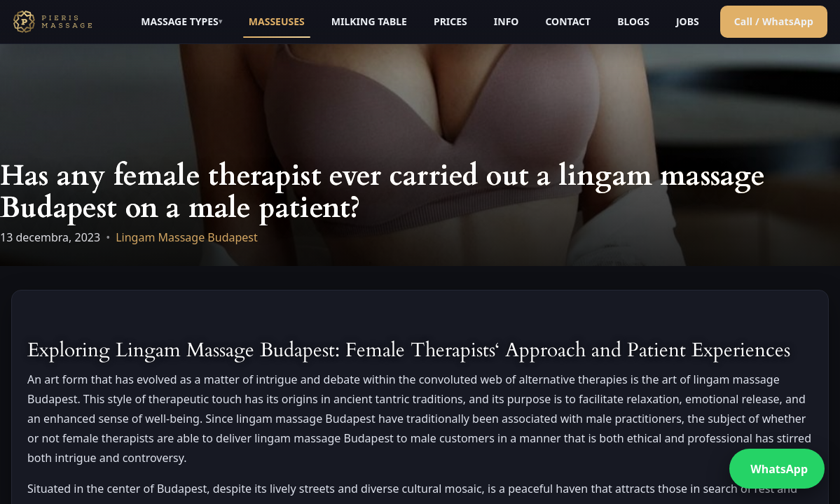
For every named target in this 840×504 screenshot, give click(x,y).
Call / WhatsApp (774, 21)
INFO (507, 21)
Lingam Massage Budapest (187, 237)
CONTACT (568, 21)
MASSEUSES (277, 21)
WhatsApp (779, 469)
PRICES (450, 21)
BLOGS (633, 21)
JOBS (688, 21)
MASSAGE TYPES (179, 21)
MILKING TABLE (369, 21)
